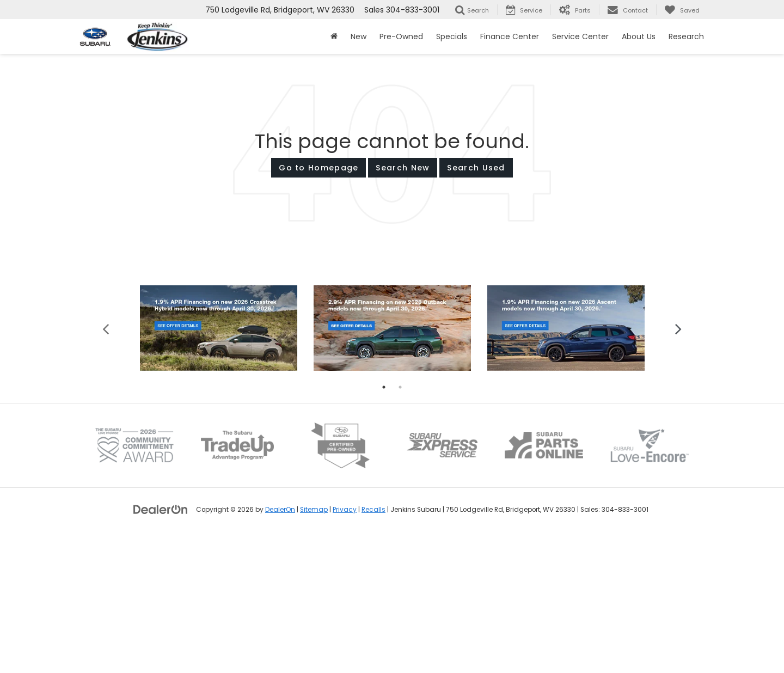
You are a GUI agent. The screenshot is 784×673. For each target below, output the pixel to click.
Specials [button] (452, 36)
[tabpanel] (219, 464)
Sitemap (314, 646)
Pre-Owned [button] (401, 36)
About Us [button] (639, 36)
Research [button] (686, 36)
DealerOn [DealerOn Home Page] (280, 646)
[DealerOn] (161, 645)
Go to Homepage (318, 168)
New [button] (359, 36)
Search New (403, 168)
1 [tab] (384, 523)
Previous (106, 464)
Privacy (345, 646)
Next (678, 464)
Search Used (476, 168)
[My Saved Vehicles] (682, 10)
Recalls (373, 646)
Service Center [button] (580, 36)
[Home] (334, 36)
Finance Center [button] (510, 36)
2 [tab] (400, 523)
